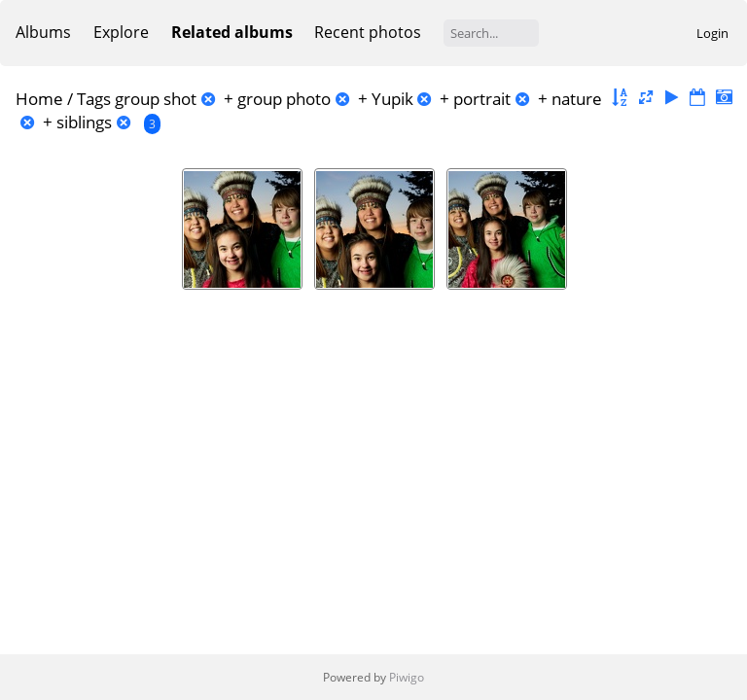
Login (712, 33)
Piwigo (407, 677)
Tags (94, 99)
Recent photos (368, 32)
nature (577, 99)
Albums (43, 32)
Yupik (392, 99)
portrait (482, 99)
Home (39, 99)
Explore (121, 32)
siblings (84, 122)
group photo (284, 99)
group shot (156, 99)
